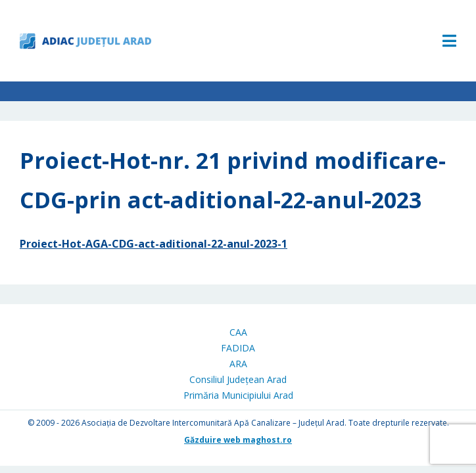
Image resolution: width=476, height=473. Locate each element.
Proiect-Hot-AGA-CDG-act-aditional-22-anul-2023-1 (154, 244)
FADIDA (238, 348)
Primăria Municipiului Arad (238, 395)
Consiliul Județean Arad (238, 379)
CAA (238, 332)
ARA (238, 364)
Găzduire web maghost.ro (238, 440)
